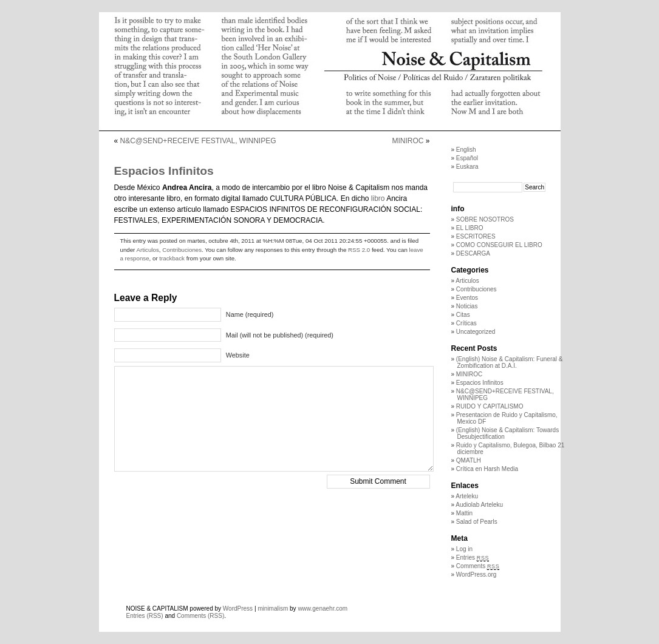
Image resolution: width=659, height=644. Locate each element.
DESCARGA (473, 253)
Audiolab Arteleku (479, 505)
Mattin (464, 513)
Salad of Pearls (477, 522)
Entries (473, 558)
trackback (172, 258)
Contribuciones (182, 250)
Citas (463, 315)
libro (378, 198)
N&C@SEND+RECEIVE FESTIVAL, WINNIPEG (198, 141)
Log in (464, 549)
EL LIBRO (470, 228)
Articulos (148, 250)
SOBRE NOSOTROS (485, 219)
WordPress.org (476, 575)
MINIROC (408, 141)
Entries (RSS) (145, 616)
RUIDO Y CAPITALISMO (490, 406)
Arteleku (467, 496)
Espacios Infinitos (480, 383)
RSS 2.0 (359, 250)
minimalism (273, 608)
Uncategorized (476, 332)
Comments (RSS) (200, 616)
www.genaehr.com (323, 608)
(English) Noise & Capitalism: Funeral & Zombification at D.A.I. (510, 362)
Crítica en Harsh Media (487, 469)
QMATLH (469, 460)
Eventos (467, 298)
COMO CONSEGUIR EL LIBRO (499, 245)
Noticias (467, 306)
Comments (478, 566)
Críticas (466, 323)
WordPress (238, 608)
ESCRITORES (476, 236)
